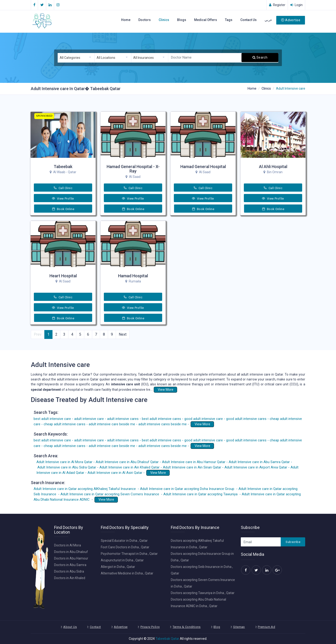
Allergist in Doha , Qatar (118, 567)
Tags (229, 20)
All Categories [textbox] (70, 58)
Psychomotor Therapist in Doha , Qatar (129, 554)
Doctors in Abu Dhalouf (71, 552)
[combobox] (76, 58)
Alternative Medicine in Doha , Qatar (127, 573)
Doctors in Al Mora (68, 545)
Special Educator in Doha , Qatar (124, 541)
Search (260, 57)
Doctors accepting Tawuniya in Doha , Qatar (203, 593)
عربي (268, 20)
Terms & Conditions (187, 627)
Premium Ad (266, 627)
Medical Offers (206, 20)
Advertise (291, 20)
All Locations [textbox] (106, 58)
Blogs (182, 20)
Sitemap (239, 627)
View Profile (63, 199)
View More (166, 390)
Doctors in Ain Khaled (70, 578)
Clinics (164, 20)
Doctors (145, 20)
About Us (70, 627)
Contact (95, 627)
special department (46, 390)
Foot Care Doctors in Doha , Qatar (125, 547)
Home (126, 20)
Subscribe (293, 542)
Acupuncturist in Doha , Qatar (122, 560)
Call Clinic (63, 188)
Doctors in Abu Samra (70, 565)
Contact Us (248, 20)
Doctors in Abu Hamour (71, 558)
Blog (217, 627)
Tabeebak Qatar (167, 639)
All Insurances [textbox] (143, 58)
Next (123, 334)
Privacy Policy (150, 627)
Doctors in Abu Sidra (69, 571)
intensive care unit (125, 384)
